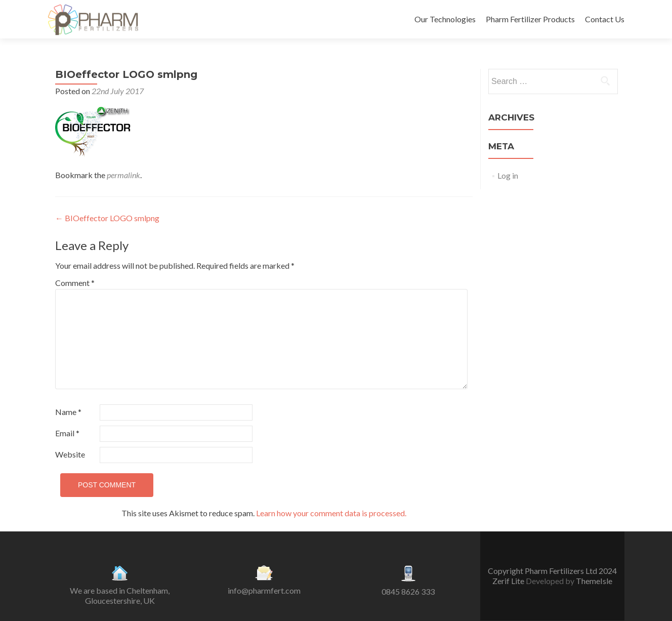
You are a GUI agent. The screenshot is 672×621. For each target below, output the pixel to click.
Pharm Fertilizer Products (530, 19)
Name (68, 412)
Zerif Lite (509, 581)
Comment (75, 283)
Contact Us (605, 19)
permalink (123, 175)
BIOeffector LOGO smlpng (107, 218)
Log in (508, 175)
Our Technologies (445, 19)
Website (70, 454)
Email (67, 433)
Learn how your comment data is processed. (331, 513)
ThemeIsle (594, 581)
